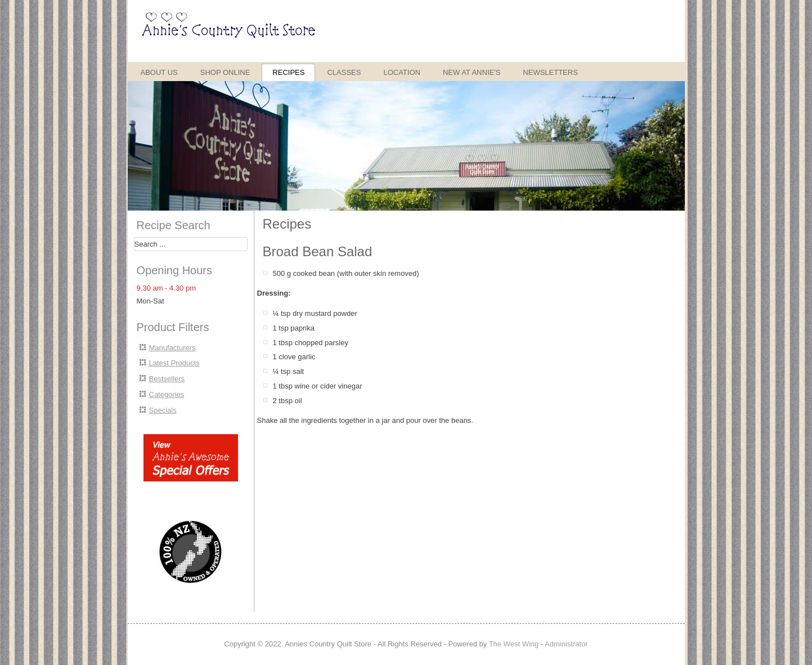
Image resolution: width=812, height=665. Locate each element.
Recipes (288, 72)
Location (402, 72)
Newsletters (550, 72)
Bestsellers (167, 379)
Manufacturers (172, 348)
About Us (159, 72)
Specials (163, 410)
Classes (344, 72)
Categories (167, 394)
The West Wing (514, 644)
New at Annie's (472, 72)
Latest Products (174, 363)
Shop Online (225, 72)
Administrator (566, 644)
